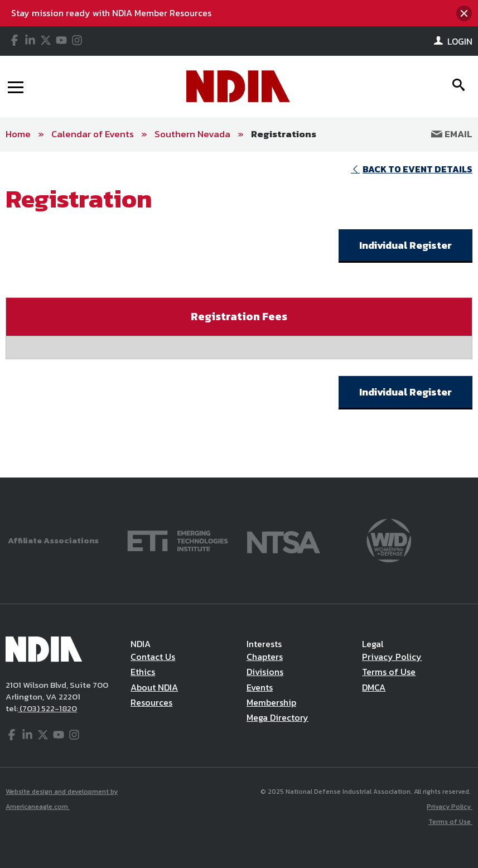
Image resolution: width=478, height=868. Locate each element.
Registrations (284, 134)
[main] (239, 315)
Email (452, 134)
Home (18, 134)
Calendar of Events (93, 134)
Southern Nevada (192, 134)
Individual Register (405, 245)
